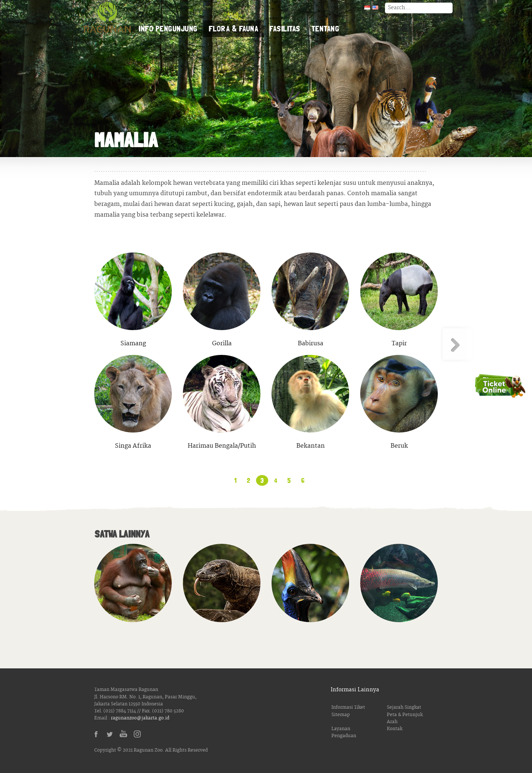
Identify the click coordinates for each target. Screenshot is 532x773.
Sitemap (341, 715)
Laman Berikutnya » (457, 344)
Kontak (395, 729)
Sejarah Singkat (404, 707)
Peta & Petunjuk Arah (405, 718)
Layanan (341, 729)
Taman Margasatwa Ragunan (107, 18)
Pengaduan (344, 736)
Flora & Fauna (234, 28)
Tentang (325, 28)
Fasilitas (285, 28)
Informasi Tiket (348, 707)
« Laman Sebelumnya (75, 344)
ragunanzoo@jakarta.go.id (140, 718)
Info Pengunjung (168, 28)
